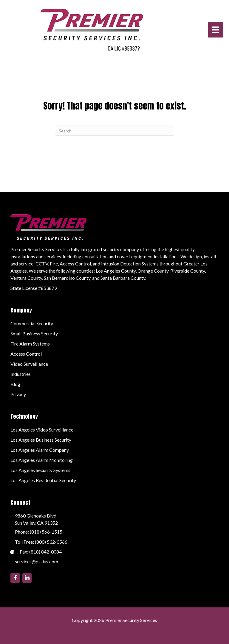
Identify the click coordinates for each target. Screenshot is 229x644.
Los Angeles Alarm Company (40, 450)
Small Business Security (34, 333)
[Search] (114, 131)
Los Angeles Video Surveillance (42, 430)
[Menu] (216, 30)
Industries (21, 374)
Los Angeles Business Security (41, 440)
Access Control (26, 354)
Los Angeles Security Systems (40, 470)
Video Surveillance (29, 364)
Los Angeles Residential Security (43, 480)
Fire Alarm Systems (30, 344)
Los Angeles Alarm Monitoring (42, 460)
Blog (15, 384)
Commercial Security (32, 323)
